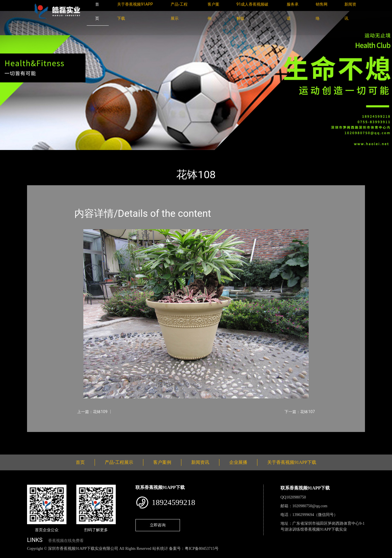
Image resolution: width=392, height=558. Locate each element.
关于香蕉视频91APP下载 (292, 462)
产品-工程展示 (61, 154)
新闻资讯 (200, 462)
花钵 (85, 154)
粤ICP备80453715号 (202, 549)
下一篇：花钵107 (300, 412)
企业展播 (238, 462)
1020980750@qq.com (310, 506)
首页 (37, 154)
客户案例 (162, 462)
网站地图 (8, 555)
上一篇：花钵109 (92, 412)
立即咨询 (158, 525)
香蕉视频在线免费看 (66, 541)
